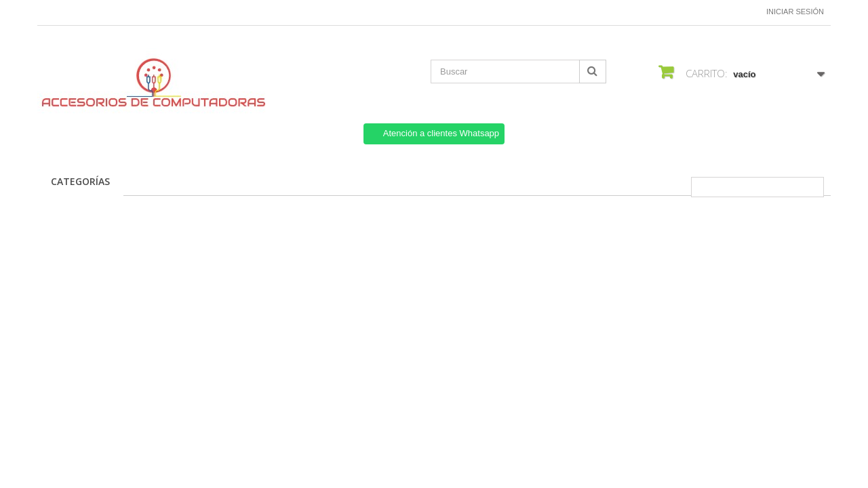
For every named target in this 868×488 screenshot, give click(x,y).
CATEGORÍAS (80, 181)
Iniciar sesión (795, 12)
